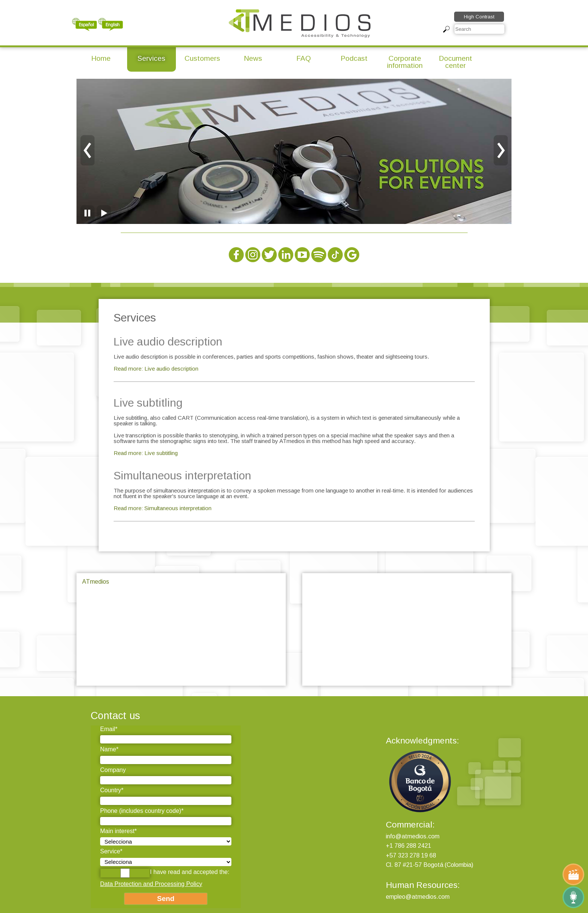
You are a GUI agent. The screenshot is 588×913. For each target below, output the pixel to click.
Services (151, 58)
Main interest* (118, 831)
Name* (109, 749)
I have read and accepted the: (165, 873)
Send (166, 899)
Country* (112, 790)
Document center (455, 62)
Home (101, 58)
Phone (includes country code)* (142, 811)
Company (113, 770)
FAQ (304, 58)
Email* (109, 729)
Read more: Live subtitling (146, 453)
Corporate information (405, 62)
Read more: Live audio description (156, 369)
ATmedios (96, 582)
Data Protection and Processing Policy (151, 884)
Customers (202, 58)
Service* (111, 851)
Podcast (354, 58)
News (253, 58)
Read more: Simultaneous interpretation (163, 508)
